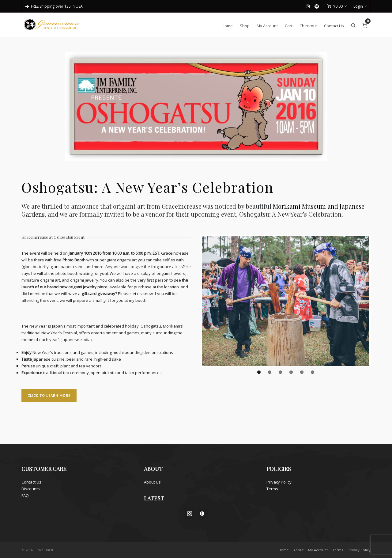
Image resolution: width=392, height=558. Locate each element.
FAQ (25, 495)
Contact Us (31, 482)
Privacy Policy (279, 482)
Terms (272, 489)
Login (360, 6)
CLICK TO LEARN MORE (49, 395)
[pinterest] (318, 6)
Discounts (31, 489)
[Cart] (337, 6)
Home (284, 550)
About (298, 550)
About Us (152, 482)
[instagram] (309, 7)
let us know (142, 294)
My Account (318, 550)
